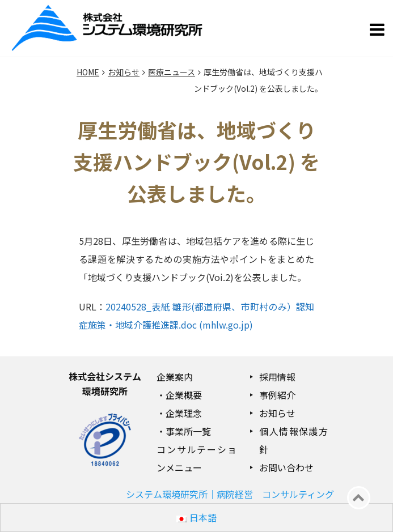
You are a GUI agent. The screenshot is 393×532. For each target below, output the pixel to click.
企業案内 (175, 377)
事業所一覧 (188, 431)
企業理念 (184, 413)
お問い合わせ (286, 467)
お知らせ (277, 413)
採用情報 (277, 377)
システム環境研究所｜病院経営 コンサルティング (230, 494)
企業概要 (184, 395)
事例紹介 (277, 395)
